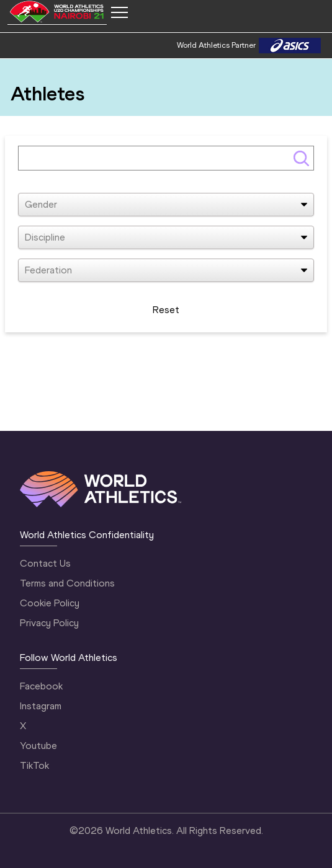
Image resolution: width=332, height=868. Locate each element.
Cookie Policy (50, 603)
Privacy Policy (49, 623)
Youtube (38, 746)
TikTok (34, 765)
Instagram (41, 706)
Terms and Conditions (67, 583)
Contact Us (45, 563)
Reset (166, 310)
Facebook (41, 686)
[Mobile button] (119, 12)
